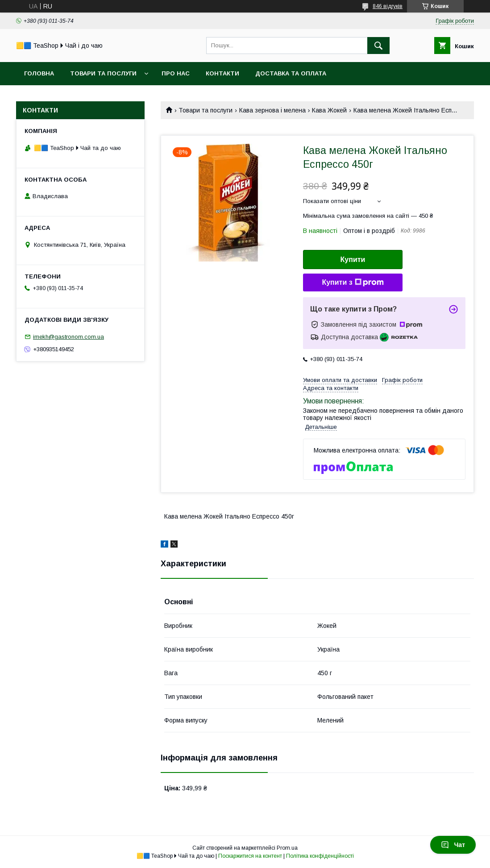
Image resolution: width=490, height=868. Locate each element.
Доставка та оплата (291, 73)
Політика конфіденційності (320, 856)
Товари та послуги (103, 73)
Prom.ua (287, 848)
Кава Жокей (329, 110)
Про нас (176, 73)
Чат (453, 845)
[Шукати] (378, 46)
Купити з (353, 282)
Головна (39, 73)
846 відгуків (388, 6)
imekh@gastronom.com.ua (69, 337)
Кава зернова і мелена (272, 110)
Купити (353, 260)
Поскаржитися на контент (250, 856)
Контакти (222, 73)
